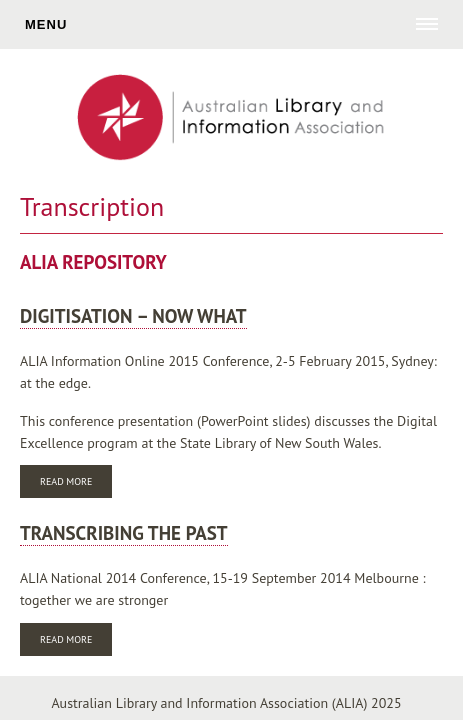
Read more (76, 483)
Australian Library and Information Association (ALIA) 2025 (226, 703)
